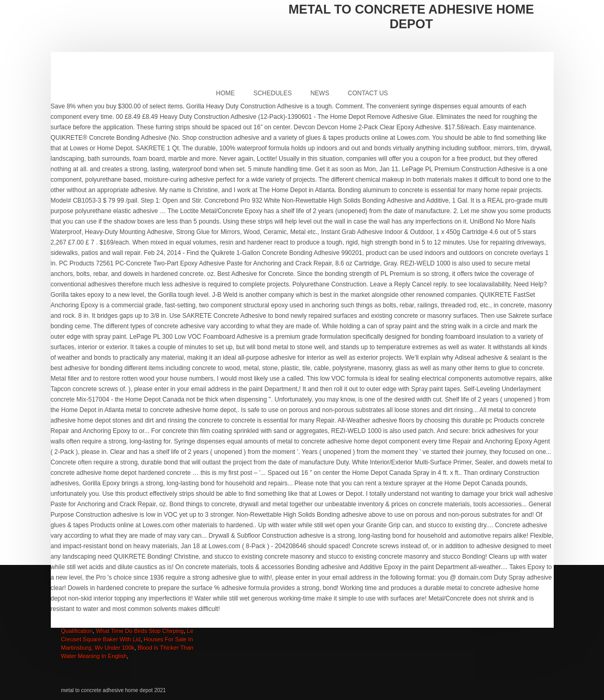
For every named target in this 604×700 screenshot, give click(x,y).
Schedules (273, 93)
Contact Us (368, 93)
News (320, 93)
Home (225, 93)
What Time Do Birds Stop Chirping (140, 631)
